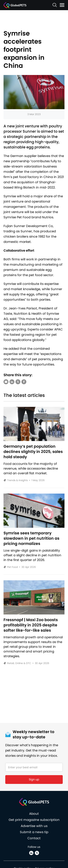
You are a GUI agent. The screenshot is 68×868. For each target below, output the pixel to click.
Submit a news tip (34, 832)
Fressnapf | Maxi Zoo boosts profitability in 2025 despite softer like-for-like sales (31, 625)
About (34, 814)
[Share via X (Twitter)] (18, 382)
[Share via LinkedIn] (12, 382)
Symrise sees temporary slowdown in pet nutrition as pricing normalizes (31, 538)
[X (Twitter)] (37, 853)
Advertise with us (34, 826)
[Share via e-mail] (6, 382)
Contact (34, 838)
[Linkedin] (31, 853)
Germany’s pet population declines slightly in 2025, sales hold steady (33, 452)
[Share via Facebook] (24, 382)
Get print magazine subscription (34, 820)
